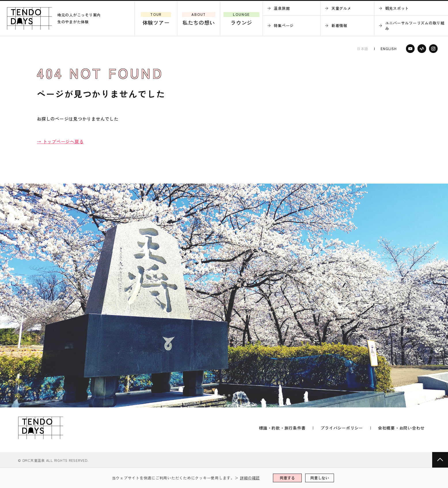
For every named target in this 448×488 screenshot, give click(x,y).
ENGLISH (389, 49)
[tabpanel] (224, 296)
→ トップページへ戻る (60, 141)
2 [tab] (219, 396)
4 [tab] (229, 396)
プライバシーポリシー (342, 428)
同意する (287, 478)
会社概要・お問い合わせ (401, 428)
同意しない (320, 478)
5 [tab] (235, 396)
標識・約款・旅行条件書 (282, 428)
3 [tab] (224, 396)
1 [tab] (214, 396)
